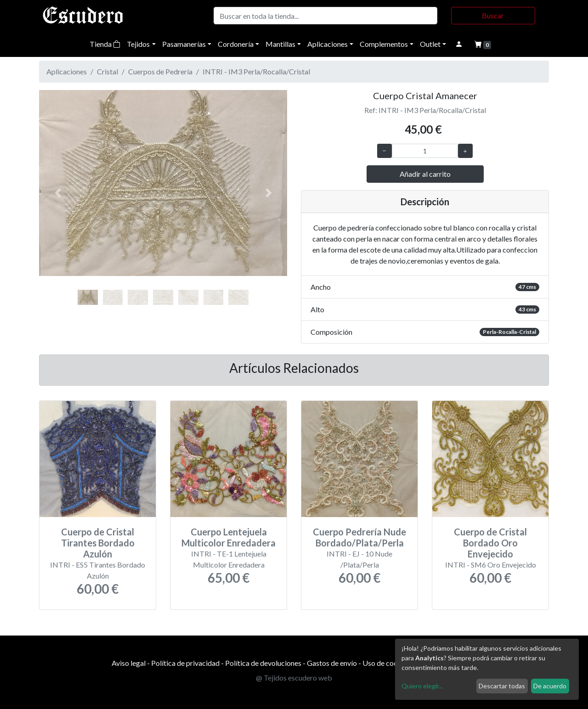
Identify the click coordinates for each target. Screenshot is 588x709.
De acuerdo (550, 686)
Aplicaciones (328, 44)
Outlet (430, 44)
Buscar (493, 15)
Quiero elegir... (422, 686)
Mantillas (280, 44)
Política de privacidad (185, 663)
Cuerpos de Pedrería (160, 71)
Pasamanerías (184, 44)
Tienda (105, 44)
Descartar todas (502, 686)
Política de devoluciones (263, 663)
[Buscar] (325, 16)
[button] (58, 193)
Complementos (384, 44)
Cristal (107, 71)
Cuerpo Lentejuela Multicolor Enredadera (229, 537)
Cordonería (236, 44)
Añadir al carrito (425, 174)
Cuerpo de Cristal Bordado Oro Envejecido (490, 543)
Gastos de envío (332, 663)
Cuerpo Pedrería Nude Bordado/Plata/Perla (359, 537)
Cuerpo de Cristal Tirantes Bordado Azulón (98, 543)
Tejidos (138, 44)
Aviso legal (129, 663)
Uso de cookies (387, 663)
